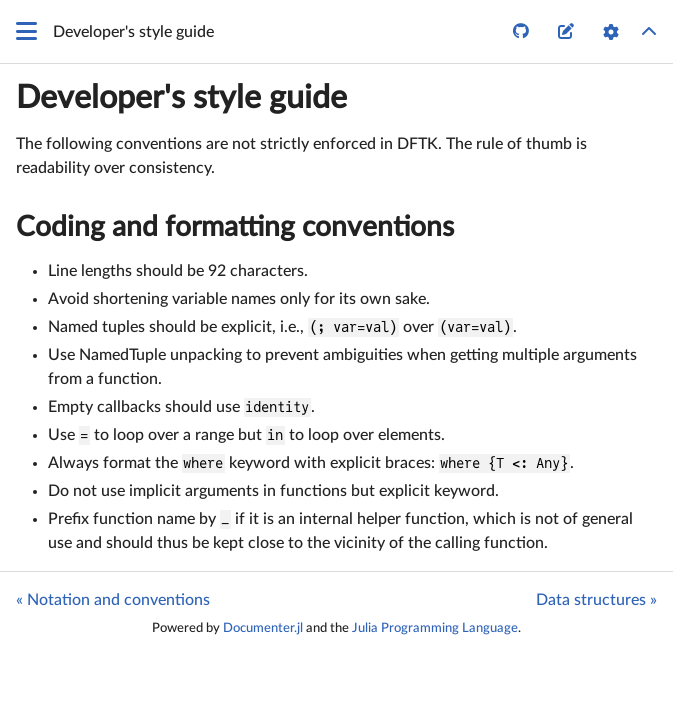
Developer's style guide (181, 98)
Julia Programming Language (435, 628)
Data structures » (596, 600)
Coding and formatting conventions (235, 227)
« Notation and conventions (113, 600)
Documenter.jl (263, 628)
